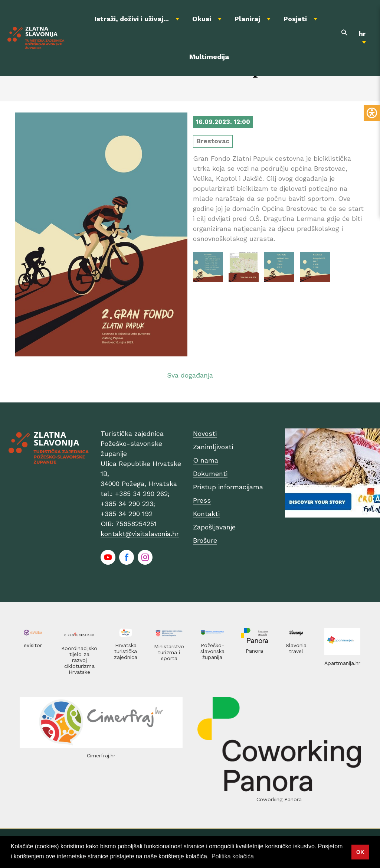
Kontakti (206, 514)
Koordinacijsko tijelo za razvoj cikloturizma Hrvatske (79, 660)
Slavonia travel (296, 648)
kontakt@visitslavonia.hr (140, 534)
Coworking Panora (279, 799)
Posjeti (295, 19)
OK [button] (360, 852)
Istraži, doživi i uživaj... (132, 19)
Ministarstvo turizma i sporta (169, 652)
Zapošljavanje (214, 527)
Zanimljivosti (213, 447)
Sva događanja (190, 375)
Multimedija (209, 57)
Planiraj (247, 19)
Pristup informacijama (228, 487)
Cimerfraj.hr (101, 756)
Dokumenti (210, 474)
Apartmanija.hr (342, 663)
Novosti (205, 433)
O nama (206, 460)
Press (202, 500)
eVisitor (33, 645)
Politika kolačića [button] (233, 856)
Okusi (202, 19)
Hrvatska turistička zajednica (126, 651)
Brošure (205, 540)
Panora (254, 651)
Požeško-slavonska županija (212, 651)
